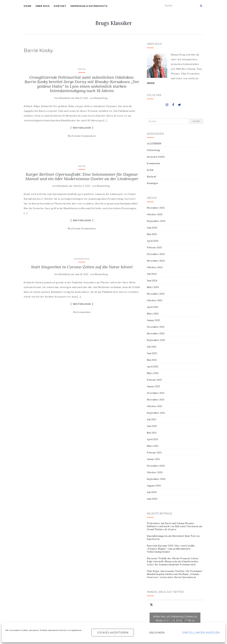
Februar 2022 (154, 380)
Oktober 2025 (155, 214)
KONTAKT (60, 6)
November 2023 (156, 294)
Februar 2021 (154, 453)
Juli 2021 (152, 419)
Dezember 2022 (156, 327)
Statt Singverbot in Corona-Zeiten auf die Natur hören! (82, 267)
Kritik (82, 69)
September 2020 (156, 479)
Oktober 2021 (154, 406)
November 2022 (156, 333)
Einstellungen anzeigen (201, 633)
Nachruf (151, 177)
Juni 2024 (152, 281)
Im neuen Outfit (156, 157)
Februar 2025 (154, 247)
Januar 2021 (153, 459)
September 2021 (156, 413)
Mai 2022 (152, 360)
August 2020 (154, 486)
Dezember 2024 (156, 254)
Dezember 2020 (156, 466)
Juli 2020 (152, 492)
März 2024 (153, 287)
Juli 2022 (152, 347)
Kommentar (82, 259)
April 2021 (152, 439)
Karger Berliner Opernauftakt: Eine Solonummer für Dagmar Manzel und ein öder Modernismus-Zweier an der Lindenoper (82, 176)
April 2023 (153, 307)
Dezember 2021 (156, 393)
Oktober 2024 (155, 267)
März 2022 (153, 373)
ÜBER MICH (43, 6)
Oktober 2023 (155, 300)
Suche (196, 121)
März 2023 (153, 314)
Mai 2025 (152, 234)
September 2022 (156, 340)
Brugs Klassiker (114, 23)
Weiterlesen (82, 128)
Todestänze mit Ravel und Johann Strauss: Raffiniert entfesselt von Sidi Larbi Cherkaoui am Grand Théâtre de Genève (174, 526)
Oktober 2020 (155, 472)
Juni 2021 (152, 426)
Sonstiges (152, 183)
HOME (28, 6)
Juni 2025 (152, 228)
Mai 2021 (152, 433)
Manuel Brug (101, 98)
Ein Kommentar (82, 312)
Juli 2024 (152, 274)
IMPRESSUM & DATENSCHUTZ (89, 6)
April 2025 (153, 241)
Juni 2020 (152, 499)
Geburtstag (153, 150)
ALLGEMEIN (154, 143)
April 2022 (153, 367)
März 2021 (153, 446)
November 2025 (156, 208)
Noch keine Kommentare (82, 136)
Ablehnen (157, 633)
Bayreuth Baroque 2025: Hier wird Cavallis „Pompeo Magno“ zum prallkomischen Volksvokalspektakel (171, 549)
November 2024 (156, 261)
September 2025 (156, 221)
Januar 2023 (153, 320)
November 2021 (156, 400)
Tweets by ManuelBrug (175, 621)
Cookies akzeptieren (113, 633)
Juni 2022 (152, 353)
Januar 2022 (153, 386)
